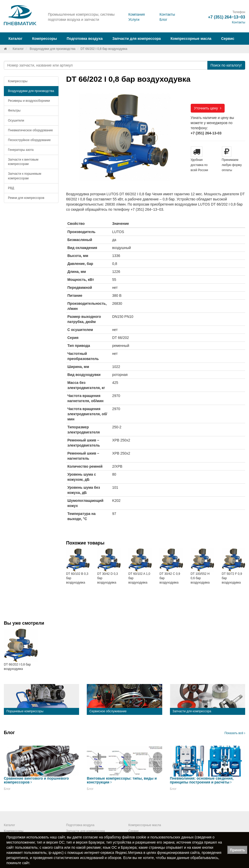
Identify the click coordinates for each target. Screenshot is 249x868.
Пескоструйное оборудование (29, 140)
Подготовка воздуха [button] (85, 39)
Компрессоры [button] (45, 39)
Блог (163, 20)
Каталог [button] (15, 39)
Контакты (167, 14)
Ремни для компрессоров (26, 198)
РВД (11, 188)
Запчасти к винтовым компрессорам (23, 162)
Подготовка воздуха (80, 825)
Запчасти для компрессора (137, 39)
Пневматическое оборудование (30, 130)
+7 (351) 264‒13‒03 (227, 17)
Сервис (228, 39)
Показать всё (235, 733)
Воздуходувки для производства (53, 49)
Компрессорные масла (191, 39)
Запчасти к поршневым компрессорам (25, 176)
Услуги (134, 20)
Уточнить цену (208, 108)
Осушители (16, 121)
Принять (237, 850)
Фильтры (14, 110)
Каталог (18, 49)
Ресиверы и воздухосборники (29, 101)
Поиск (226, 65)
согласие (90, 837)
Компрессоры (18, 81)
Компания (137, 14)
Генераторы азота (21, 150)
